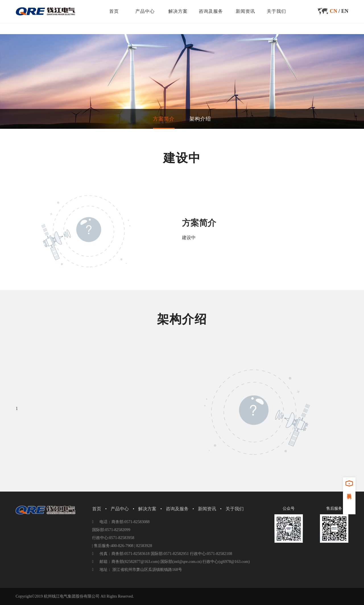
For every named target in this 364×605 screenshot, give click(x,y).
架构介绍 (200, 119)
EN (345, 11)
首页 (114, 11)
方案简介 (164, 119)
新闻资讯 (245, 11)
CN (334, 11)
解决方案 (178, 11)
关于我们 (276, 11)
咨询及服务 (211, 11)
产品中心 (145, 11)
